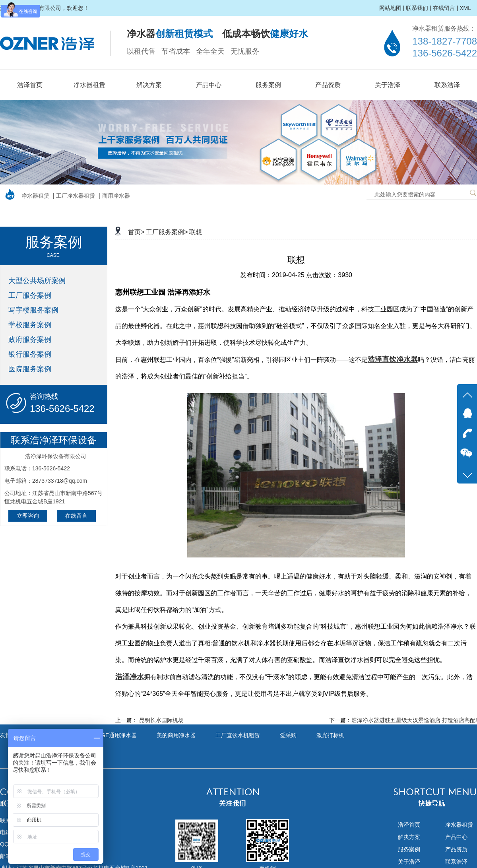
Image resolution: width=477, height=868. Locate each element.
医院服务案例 (30, 369)
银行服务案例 (30, 354)
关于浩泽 (388, 85)
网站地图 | (392, 8)
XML (465, 8)
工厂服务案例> (167, 232)
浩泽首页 (30, 85)
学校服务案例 (30, 325)
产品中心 (209, 85)
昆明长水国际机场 (161, 720)
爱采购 (288, 735)
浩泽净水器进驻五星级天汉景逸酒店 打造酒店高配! (414, 720)
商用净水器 (116, 196)
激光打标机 (330, 735)
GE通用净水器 (119, 735)
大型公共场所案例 (37, 281)
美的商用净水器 (176, 735)
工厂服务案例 (30, 295)
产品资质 (328, 85)
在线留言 (76, 516)
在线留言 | (446, 8)
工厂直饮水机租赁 (238, 735)
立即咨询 (28, 516)
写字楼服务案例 (33, 310)
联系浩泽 (447, 85)
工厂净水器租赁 (76, 196)
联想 (196, 232)
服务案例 (268, 85)
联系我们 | (419, 8)
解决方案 (149, 85)
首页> (136, 232)
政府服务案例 (30, 340)
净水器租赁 (89, 85)
